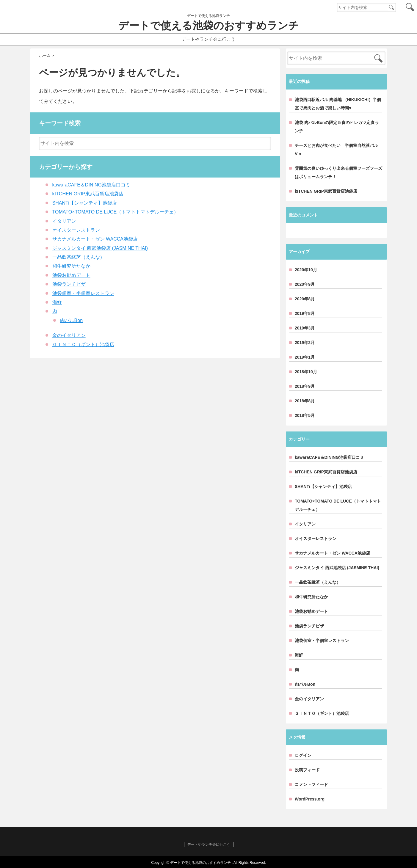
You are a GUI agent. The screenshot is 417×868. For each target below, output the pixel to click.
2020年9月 (305, 284)
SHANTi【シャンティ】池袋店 (85, 203)
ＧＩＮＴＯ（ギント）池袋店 (83, 344)
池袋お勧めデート (71, 275)
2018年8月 (305, 401)
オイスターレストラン (76, 230)
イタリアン (64, 221)
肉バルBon (71, 320)
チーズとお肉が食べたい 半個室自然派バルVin (336, 150)
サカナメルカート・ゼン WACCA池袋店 (95, 239)
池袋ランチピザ (69, 284)
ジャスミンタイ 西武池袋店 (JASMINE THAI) (100, 248)
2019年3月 (305, 328)
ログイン (303, 755)
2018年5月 (305, 415)
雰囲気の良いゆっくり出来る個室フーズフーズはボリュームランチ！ (338, 172)
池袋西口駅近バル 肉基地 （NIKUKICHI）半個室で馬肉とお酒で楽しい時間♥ (338, 104)
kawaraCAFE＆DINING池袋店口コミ (91, 185)
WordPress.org (310, 799)
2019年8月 (305, 313)
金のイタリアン (69, 335)
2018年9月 (305, 386)
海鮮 (57, 302)
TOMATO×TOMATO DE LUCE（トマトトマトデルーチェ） (115, 212)
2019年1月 (305, 357)
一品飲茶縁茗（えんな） (79, 257)
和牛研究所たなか (71, 266)
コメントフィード (311, 784)
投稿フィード (307, 770)
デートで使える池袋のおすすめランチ (208, 26)
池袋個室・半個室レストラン (83, 293)
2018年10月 (306, 372)
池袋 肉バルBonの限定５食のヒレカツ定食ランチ (337, 127)
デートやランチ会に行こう (208, 39)
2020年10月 (306, 270)
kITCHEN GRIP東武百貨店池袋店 (88, 194)
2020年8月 (305, 299)
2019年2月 (305, 343)
